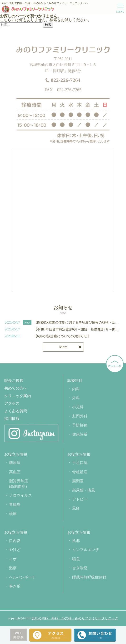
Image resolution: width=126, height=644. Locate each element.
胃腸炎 (15, 504)
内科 (76, 389)
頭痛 (13, 514)
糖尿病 (15, 463)
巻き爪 (15, 586)
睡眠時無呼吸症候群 (89, 577)
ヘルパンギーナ (22, 577)
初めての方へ (16, 388)
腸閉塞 (78, 481)
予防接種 (80, 425)
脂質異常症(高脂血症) (19, 484)
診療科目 (75, 381)
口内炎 (15, 541)
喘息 (76, 559)
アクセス (12, 403)
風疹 (76, 508)
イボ (13, 559)
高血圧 (15, 472)
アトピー (80, 499)
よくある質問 (16, 411)
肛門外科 (80, 416)
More (63, 347)
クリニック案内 (18, 396)
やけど (15, 550)
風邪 (76, 541)
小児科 (78, 407)
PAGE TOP (115, 366)
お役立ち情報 (16, 454)
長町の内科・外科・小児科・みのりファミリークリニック (75, 618)
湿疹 (13, 568)
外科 (76, 398)
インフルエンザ (86, 550)
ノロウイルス (20, 495)
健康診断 (80, 434)
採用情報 (12, 419)
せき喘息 (80, 568)
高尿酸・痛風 (84, 490)
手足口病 (80, 463)
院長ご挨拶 (14, 381)
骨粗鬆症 (80, 472)
